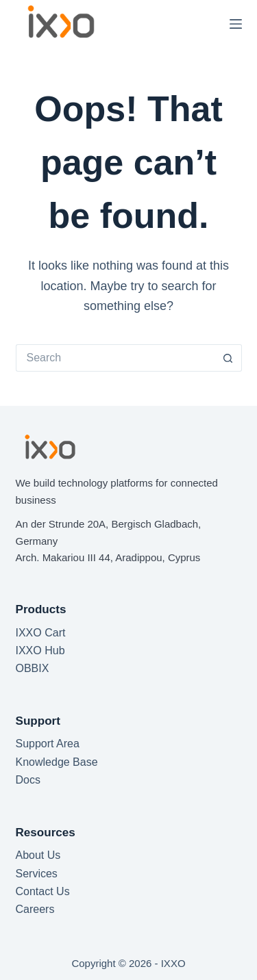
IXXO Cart (41, 633)
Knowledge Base (57, 762)
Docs (28, 780)
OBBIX (33, 668)
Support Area (48, 744)
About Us (38, 855)
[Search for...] (115, 358)
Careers (35, 909)
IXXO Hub (40, 650)
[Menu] (236, 24)
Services (37, 874)
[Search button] (228, 358)
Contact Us (43, 891)
